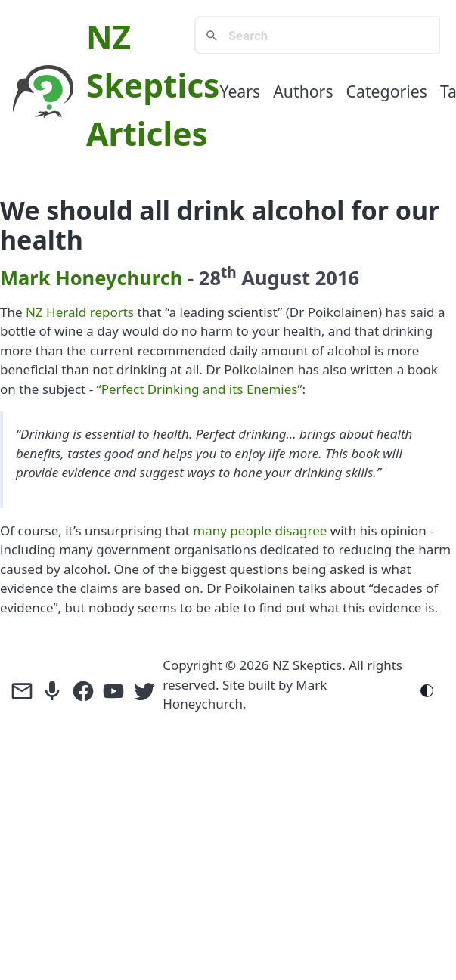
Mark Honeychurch (91, 278)
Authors (303, 91)
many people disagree (260, 530)
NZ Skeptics (307, 665)
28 (218, 278)
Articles (147, 133)
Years (240, 91)
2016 (337, 278)
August (276, 278)
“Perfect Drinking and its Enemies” (200, 389)
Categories (387, 91)
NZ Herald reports (80, 312)
